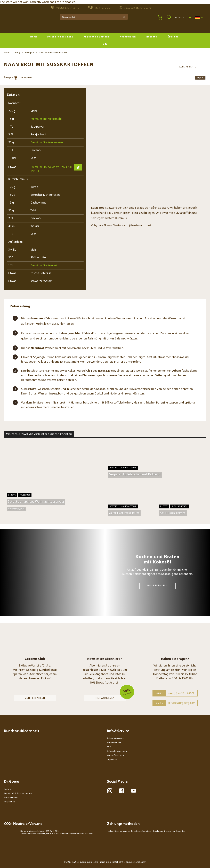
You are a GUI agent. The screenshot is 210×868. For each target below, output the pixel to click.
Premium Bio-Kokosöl (44, 265)
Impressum (112, 760)
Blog (18, 53)
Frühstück (25, 495)
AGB (109, 747)
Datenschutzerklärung (117, 751)
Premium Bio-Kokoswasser (47, 142)
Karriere (7, 789)
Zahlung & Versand (116, 738)
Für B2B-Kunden (11, 798)
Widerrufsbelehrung (116, 755)
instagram (110, 791)
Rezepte (29, 53)
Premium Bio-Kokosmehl (46, 119)
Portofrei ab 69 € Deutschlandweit (135, 7)
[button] (183, 18)
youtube (134, 791)
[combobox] (94, 17)
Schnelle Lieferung (99, 7)
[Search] (124, 17)
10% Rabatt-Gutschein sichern (65, 7)
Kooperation (9, 802)
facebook (122, 791)
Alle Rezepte (188, 66)
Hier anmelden (105, 698)
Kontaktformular (114, 743)
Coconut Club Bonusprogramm (18, 793)
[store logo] (17, 26)
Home (7, 53)
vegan (200, 78)
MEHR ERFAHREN (157, 586)
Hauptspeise (25, 78)
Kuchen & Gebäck (129, 468)
